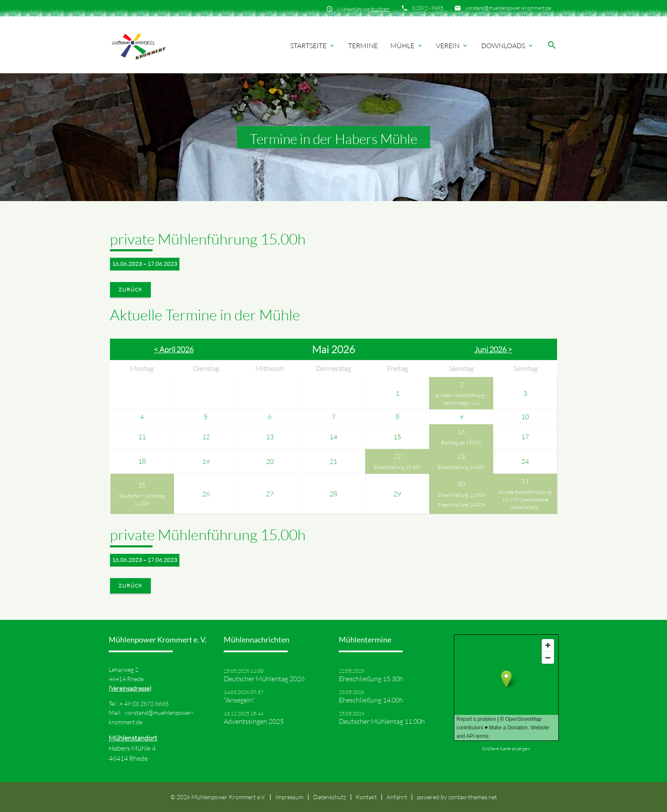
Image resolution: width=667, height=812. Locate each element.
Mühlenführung (364, 9)
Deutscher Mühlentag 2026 (264, 679)
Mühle (407, 46)
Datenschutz (330, 797)
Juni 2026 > (493, 349)
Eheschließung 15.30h (397, 467)
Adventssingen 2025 (254, 721)
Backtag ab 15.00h (461, 442)
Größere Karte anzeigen (506, 749)
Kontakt (366, 797)
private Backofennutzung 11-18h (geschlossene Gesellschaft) (525, 500)
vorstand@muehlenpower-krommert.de (508, 8)
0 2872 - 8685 (428, 8)
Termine (363, 46)
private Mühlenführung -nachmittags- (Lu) (461, 399)
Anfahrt (397, 797)
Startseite (313, 46)
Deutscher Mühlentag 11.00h (142, 500)
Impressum (289, 797)
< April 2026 (174, 349)
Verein (452, 46)
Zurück (130, 289)
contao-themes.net (473, 797)
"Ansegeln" (239, 700)
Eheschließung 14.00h (461, 467)
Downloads (508, 46)
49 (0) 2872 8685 (146, 704)
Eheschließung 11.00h (461, 495)
